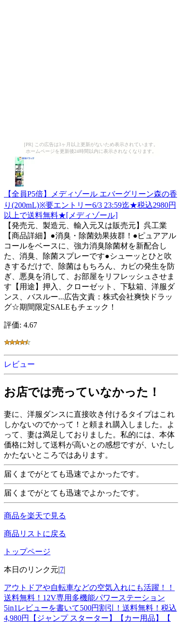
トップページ (27, 552)
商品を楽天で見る (35, 516)
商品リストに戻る (35, 534)
